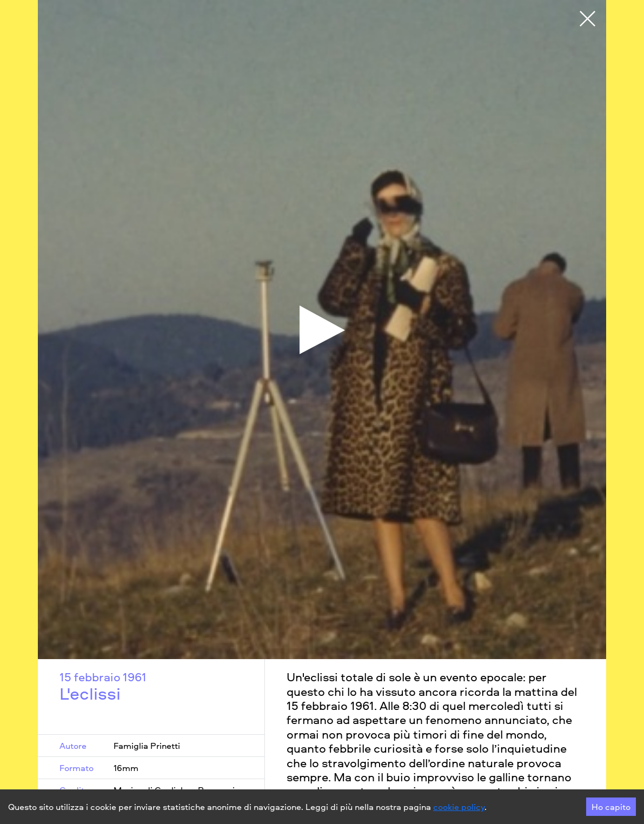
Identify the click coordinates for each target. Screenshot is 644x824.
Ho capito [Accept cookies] (611, 807)
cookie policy (459, 807)
